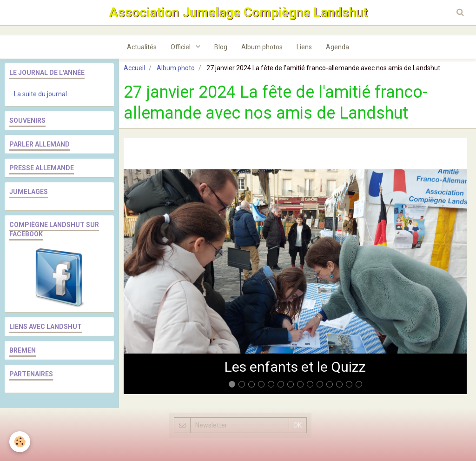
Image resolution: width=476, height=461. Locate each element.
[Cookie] (20, 442)
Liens (304, 47)
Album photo (176, 68)
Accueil (134, 68)
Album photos (262, 47)
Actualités (142, 47)
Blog (221, 47)
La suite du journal (40, 94)
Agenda (337, 47)
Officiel (181, 47)
